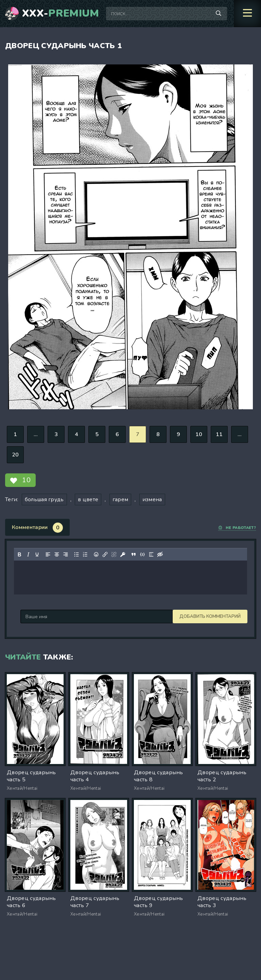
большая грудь (44, 499)
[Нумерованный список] (85, 554)
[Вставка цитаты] (134, 554)
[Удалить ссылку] (114, 554)
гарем (120, 499)
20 (15, 455)
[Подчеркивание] (37, 554)
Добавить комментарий (51, 616)
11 (219, 434)
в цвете (88, 499)
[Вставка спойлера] (151, 554)
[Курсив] (28, 554)
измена (152, 499)
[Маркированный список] (76, 554)
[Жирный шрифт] (19, 554)
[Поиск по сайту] (219, 14)
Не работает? (237, 528)
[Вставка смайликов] (96, 554)
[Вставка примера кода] (142, 554)
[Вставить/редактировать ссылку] (105, 554)
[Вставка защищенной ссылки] (123, 554)
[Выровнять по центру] (57, 554)
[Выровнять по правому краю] (66, 554)
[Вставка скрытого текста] (160, 554)
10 (199, 434)
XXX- (61, 14)
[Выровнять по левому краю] (48, 554)
